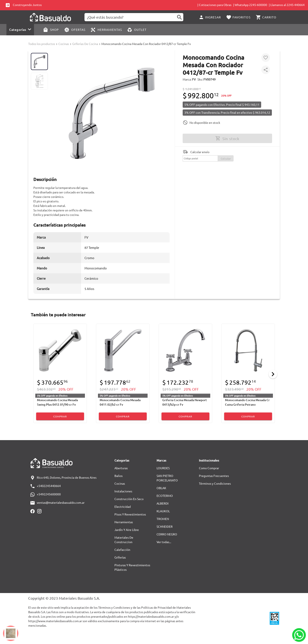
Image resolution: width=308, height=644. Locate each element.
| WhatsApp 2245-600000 (250, 5)
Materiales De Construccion (124, 540)
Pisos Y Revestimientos (130, 514)
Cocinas (64, 44)
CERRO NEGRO (167, 534)
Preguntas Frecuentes (214, 476)
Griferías (120, 557)
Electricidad (123, 507)
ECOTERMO (165, 496)
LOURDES (163, 468)
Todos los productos (42, 44)
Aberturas (121, 468)
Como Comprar (209, 468)
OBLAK (161, 488)
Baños (118, 476)
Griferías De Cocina (85, 44)
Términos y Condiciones (215, 483)
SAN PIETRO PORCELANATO (167, 478)
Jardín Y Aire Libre (127, 530)
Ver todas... (164, 542)
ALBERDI (163, 503)
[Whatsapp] (299, 635)
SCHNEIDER (165, 526)
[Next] (273, 374)
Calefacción (122, 550)
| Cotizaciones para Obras (214, 5)
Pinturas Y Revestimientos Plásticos (132, 567)
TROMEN (163, 519)
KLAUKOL (163, 511)
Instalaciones (123, 491)
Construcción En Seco (129, 499)
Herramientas (124, 522)
